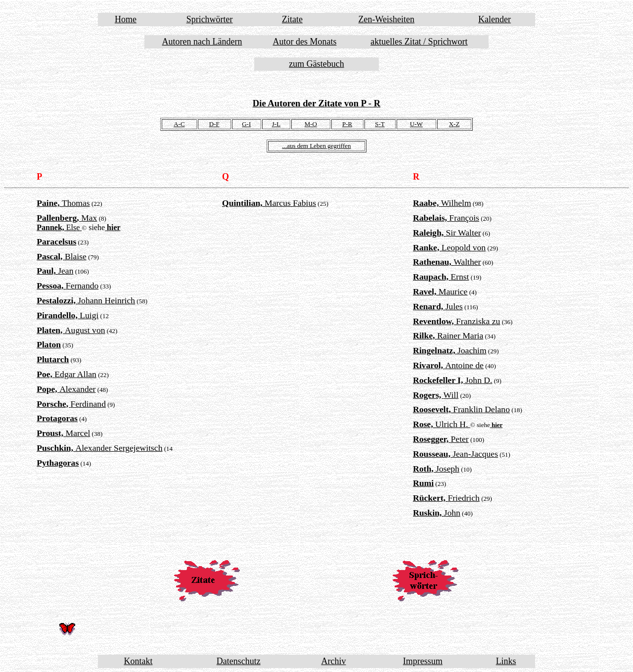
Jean (55, 271)
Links (506, 661)
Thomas (63, 203)
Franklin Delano (461, 409)
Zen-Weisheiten (387, 19)
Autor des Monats (304, 42)
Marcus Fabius (269, 203)
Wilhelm (442, 203)
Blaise (62, 256)
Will (436, 395)
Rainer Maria (448, 336)
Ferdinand (71, 404)
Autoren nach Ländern (202, 42)
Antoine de (448, 365)
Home (126, 19)
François (446, 218)
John (437, 513)
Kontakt (138, 661)
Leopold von (449, 247)
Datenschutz (239, 661)
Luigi (68, 315)
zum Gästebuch (316, 64)
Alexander (66, 389)
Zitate (292, 19)
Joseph (436, 469)
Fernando (68, 286)
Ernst (441, 277)
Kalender (495, 19)
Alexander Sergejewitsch (99, 448)
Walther (447, 262)
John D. (452, 380)
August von (71, 330)
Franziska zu (456, 321)
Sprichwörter (210, 19)
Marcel (63, 433)
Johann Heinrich (86, 300)
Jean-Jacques (455, 454)
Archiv (334, 661)
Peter (441, 439)
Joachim (450, 350)
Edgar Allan (67, 374)
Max (67, 218)
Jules (438, 306)
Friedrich (446, 498)
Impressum (423, 661)
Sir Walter (447, 233)
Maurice (440, 291)
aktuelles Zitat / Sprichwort (419, 42)
